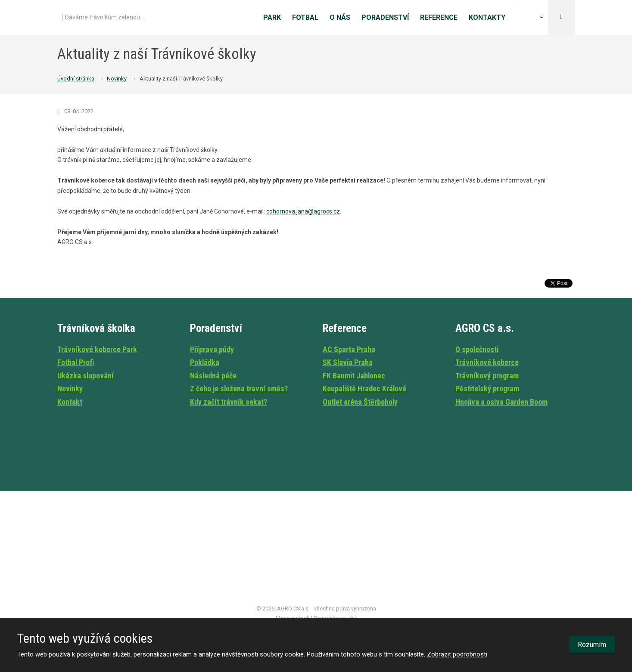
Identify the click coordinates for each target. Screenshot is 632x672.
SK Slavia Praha (348, 362)
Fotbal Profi (76, 362)
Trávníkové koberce (487, 362)
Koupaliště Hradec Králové (364, 389)
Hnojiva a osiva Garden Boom (501, 402)
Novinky (70, 389)
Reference (439, 17)
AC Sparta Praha (349, 349)
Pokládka (205, 362)
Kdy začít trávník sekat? (229, 402)
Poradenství (385, 17)
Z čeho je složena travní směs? (239, 389)
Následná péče (213, 376)
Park (272, 17)
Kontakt (70, 402)
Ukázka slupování (86, 376)
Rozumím (592, 645)
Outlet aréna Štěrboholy (360, 402)
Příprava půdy (212, 349)
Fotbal (305, 17)
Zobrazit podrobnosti (457, 654)
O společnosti (477, 349)
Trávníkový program (487, 376)
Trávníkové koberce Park (97, 349)
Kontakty (487, 17)
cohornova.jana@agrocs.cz (303, 211)
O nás (340, 17)
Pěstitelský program (487, 389)
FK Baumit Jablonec (354, 376)
